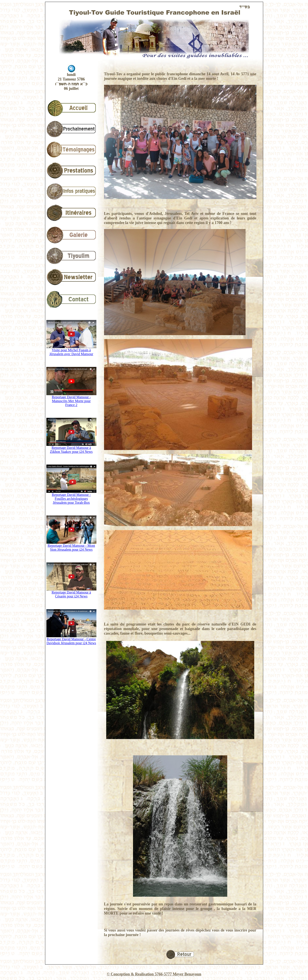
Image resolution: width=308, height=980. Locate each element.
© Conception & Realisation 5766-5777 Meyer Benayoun (154, 974)
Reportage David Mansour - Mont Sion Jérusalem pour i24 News (71, 546)
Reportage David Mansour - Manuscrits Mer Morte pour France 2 (71, 399)
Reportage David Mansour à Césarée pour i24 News (71, 593)
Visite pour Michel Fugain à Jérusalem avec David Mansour (71, 350)
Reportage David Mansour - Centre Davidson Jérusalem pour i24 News (71, 640)
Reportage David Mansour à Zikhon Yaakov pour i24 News (71, 448)
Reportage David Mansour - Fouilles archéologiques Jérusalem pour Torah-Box (71, 497)
